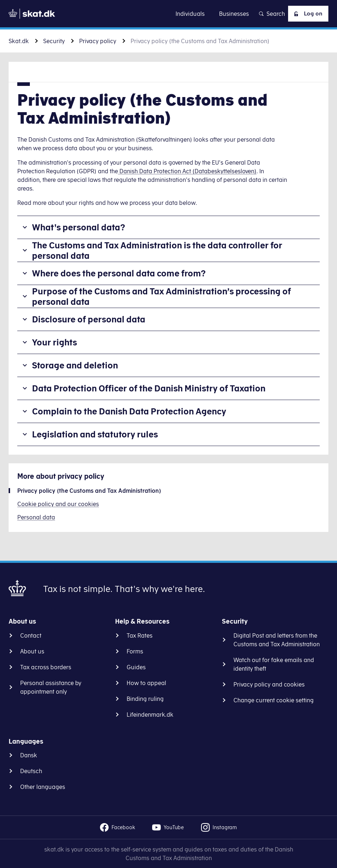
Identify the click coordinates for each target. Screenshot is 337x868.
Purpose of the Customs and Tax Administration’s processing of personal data (161, 296)
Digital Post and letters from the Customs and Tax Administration (277, 640)
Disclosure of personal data (89, 319)
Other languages (43, 787)
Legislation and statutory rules (95, 434)
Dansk (29, 755)
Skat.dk (19, 41)
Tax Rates (140, 635)
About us (32, 651)
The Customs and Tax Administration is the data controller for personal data (157, 250)
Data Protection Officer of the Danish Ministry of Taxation (149, 388)
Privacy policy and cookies (269, 684)
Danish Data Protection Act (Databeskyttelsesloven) (187, 171)
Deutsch (31, 771)
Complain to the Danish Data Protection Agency (129, 411)
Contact (31, 635)
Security (54, 41)
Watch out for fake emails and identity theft (274, 664)
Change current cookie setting (274, 700)
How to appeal (146, 683)
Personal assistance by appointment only (51, 687)
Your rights (54, 342)
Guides (136, 667)
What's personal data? (79, 227)
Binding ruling (145, 699)
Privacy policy (98, 41)
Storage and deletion (75, 365)
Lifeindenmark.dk (150, 715)
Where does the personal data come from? (119, 273)
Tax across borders (46, 667)
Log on (306, 14)
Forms (135, 651)
